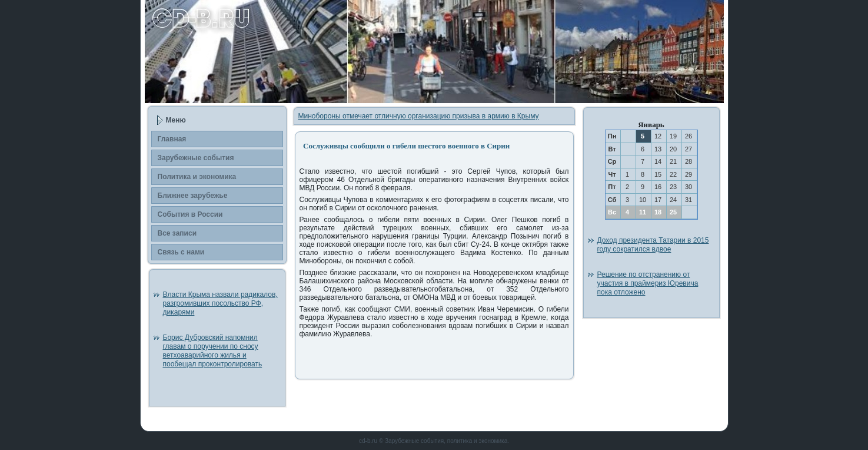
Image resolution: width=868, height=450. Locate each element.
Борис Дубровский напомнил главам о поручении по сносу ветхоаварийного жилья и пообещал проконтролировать (213, 351)
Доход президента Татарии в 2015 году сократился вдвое (653, 245)
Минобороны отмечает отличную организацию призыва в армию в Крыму (419, 116)
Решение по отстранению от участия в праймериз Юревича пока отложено (648, 283)
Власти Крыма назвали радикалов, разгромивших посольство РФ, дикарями (220, 303)
